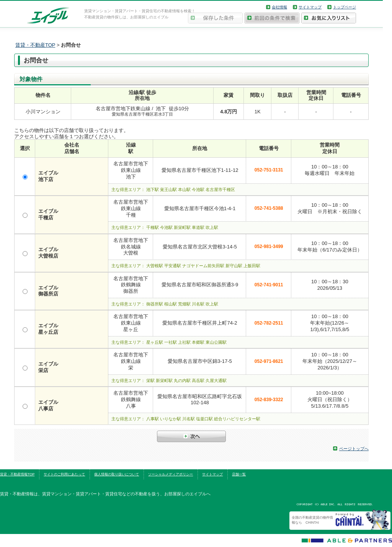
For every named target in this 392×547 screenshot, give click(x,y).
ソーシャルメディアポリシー (171, 474)
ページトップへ (354, 449)
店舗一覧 (239, 474)
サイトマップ (310, 7)
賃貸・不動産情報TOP (17, 474)
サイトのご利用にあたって (64, 474)
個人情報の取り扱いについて (117, 474)
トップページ (345, 7)
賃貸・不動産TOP (35, 45)
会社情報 (279, 7)
